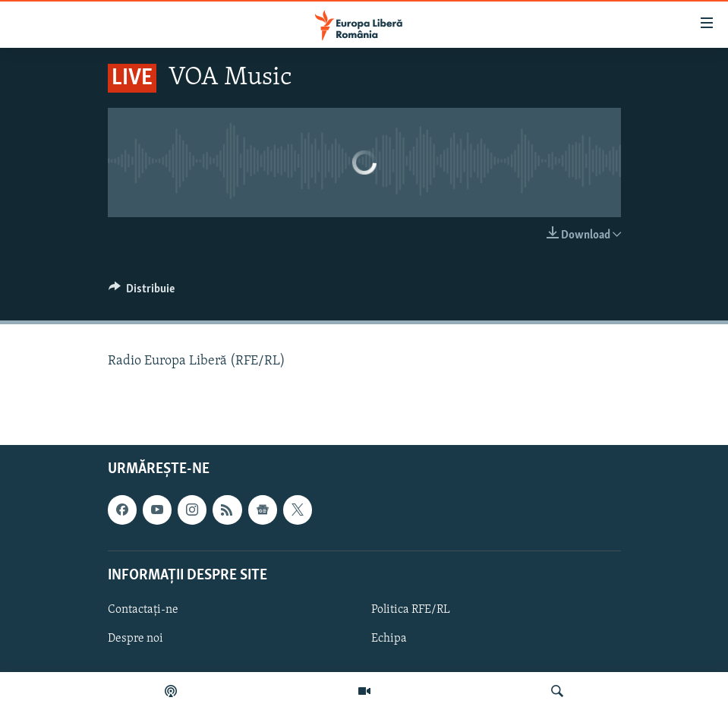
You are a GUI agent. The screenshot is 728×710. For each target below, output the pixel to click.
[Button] (142, 292)
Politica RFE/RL (411, 610)
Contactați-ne (143, 610)
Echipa (389, 639)
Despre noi (136, 639)
